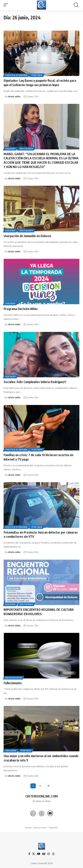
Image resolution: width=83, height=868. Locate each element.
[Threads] (53, 854)
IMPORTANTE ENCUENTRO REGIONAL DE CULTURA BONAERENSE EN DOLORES (39, 612)
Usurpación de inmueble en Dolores (27, 236)
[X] (34, 854)
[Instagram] (49, 854)
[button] (7, 5)
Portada (37, 75)
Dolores (10, 149)
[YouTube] (39, 854)
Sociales (11, 377)
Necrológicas (14, 678)
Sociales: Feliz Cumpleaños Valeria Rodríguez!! (35, 382)
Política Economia (16, 75)
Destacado (26, 149)
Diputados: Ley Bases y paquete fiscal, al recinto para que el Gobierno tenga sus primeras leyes (40, 83)
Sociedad (11, 751)
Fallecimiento (13, 683)
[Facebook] (29, 854)
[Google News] (44, 854)
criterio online (14, 96)
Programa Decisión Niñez (21, 309)
